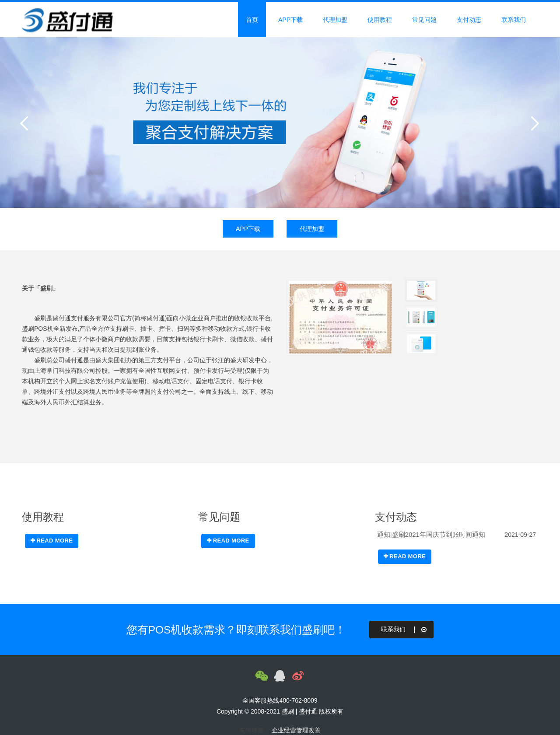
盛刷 (288, 711)
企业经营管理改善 (296, 730)
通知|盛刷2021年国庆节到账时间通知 (431, 534)
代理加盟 (335, 20)
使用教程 (380, 20)
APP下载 (290, 20)
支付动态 (469, 20)
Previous (26, 122)
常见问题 (424, 20)
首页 (252, 20)
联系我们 (514, 20)
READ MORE (52, 541)
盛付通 (308, 711)
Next (534, 122)
